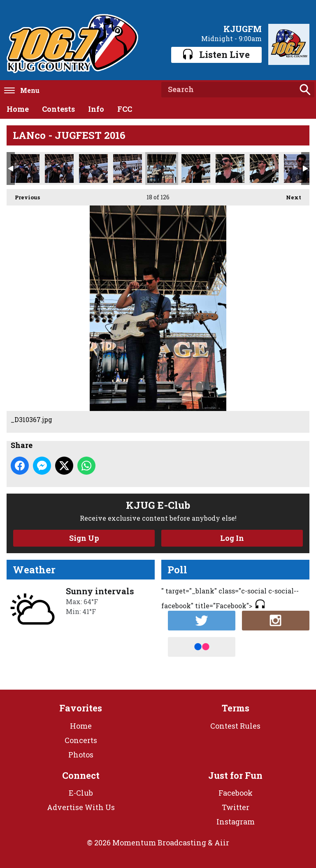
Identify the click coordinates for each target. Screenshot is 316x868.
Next (289, 195)
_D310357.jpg (25, 169)
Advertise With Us (81, 807)
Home (18, 109)
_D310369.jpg (196, 169)
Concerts (81, 740)
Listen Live (216, 54)
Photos (81, 755)
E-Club (81, 793)
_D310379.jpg (264, 169)
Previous (23, 195)
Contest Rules (235, 726)
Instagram (236, 822)
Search (305, 90)
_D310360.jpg (93, 169)
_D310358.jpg (59, 169)
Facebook (236, 793)
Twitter (236, 807)
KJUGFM (243, 29)
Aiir (222, 843)
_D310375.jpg (230, 169)
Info (96, 109)
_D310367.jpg (162, 169)
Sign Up (84, 538)
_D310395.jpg (298, 169)
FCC (125, 109)
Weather (34, 570)
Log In (232, 538)
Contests (58, 109)
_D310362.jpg (128, 169)
